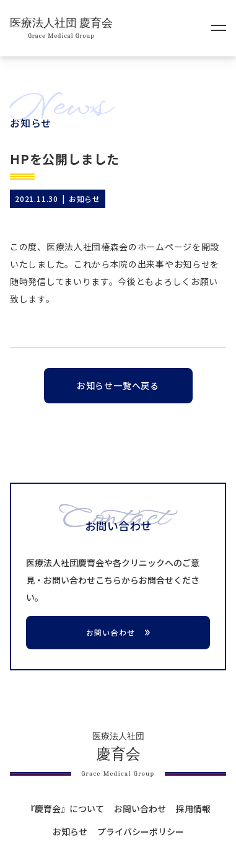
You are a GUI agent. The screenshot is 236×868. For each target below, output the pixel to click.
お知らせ (70, 831)
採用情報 (193, 809)
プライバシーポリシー (141, 831)
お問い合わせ (140, 809)
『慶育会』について (65, 809)
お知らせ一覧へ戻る (118, 385)
